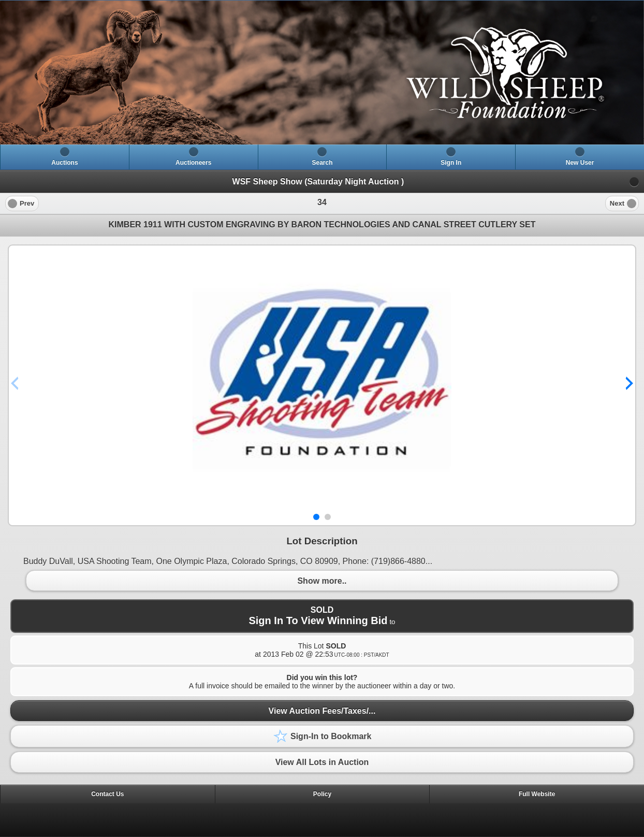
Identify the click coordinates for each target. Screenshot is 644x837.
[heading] (322, 73)
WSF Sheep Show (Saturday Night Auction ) (318, 182)
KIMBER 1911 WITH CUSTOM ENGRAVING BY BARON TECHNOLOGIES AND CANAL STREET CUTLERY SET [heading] (322, 225)
